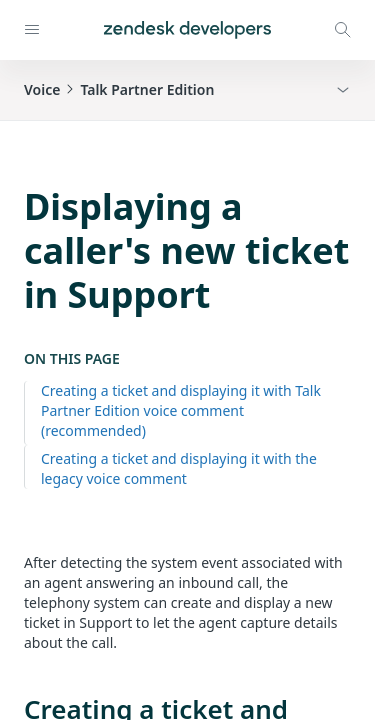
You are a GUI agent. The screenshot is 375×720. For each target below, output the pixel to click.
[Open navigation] (32, 30)
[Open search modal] (343, 30)
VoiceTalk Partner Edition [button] (119, 89)
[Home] (187, 30)
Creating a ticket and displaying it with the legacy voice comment (179, 468)
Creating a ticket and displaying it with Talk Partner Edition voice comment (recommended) (181, 410)
